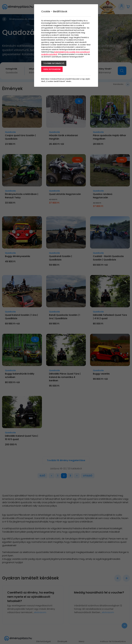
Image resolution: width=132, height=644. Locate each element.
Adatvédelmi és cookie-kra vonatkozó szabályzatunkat (66, 53)
